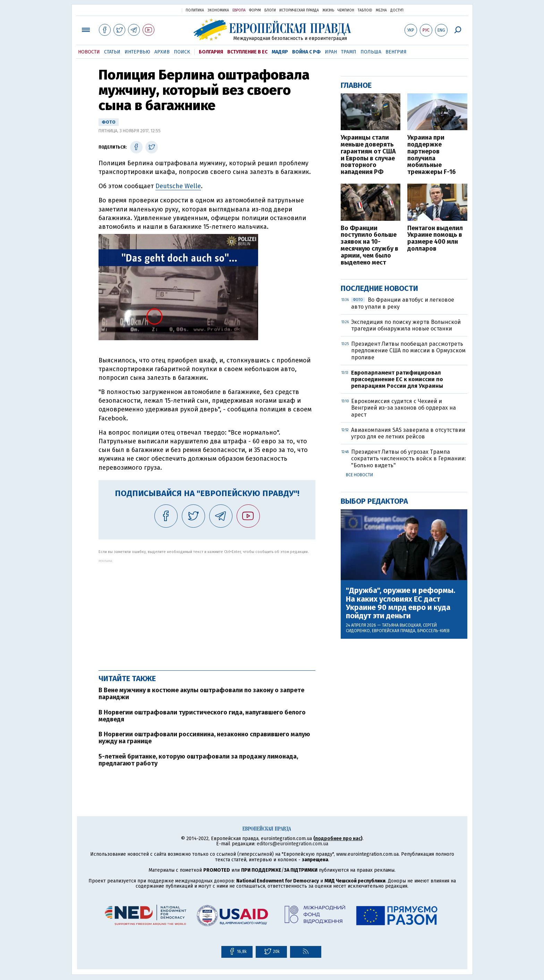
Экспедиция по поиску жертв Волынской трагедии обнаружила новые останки (406, 325)
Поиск (182, 52)
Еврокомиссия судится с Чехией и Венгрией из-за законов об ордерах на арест (403, 408)
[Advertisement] (207, 611)
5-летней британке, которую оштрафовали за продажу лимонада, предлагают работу (198, 760)
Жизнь (328, 10)
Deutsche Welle (178, 186)
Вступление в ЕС (247, 52)
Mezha (381, 10)
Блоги (270, 10)
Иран (331, 52)
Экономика (218, 10)
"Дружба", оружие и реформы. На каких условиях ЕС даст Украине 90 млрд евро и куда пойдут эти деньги (401, 603)
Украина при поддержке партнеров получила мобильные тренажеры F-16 (432, 155)
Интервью (137, 52)
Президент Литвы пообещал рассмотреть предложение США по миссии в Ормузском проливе (408, 350)
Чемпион (346, 10)
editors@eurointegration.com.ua (292, 844)
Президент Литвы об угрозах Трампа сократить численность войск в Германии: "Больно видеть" (409, 458)
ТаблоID (365, 10)
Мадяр (280, 52)
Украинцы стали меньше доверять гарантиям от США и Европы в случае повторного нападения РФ (368, 155)
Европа (239, 10)
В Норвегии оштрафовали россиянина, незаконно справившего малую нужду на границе (204, 738)
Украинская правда (160, 10)
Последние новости (379, 288)
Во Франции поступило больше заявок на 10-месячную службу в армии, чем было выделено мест (369, 246)
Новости (89, 52)
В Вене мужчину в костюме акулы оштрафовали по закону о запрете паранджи (201, 694)
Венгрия (396, 52)
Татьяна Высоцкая (401, 625)
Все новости (359, 475)
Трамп (349, 52)
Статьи (112, 52)
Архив (162, 52)
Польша (371, 52)
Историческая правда (299, 10)
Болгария (211, 52)
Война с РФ (306, 52)
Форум (255, 10)
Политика (195, 10)
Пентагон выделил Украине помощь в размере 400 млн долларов (435, 239)
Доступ (397, 10)
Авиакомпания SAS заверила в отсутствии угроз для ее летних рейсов (408, 433)
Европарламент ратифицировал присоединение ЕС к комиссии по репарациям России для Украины (397, 379)
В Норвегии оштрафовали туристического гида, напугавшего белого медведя (202, 716)
